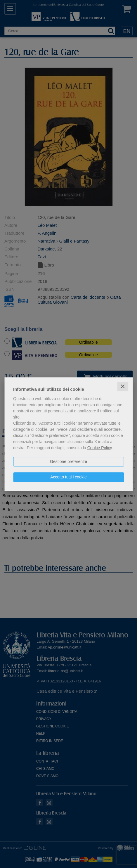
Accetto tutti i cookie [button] (68, 477)
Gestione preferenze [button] (68, 461)
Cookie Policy (100, 448)
